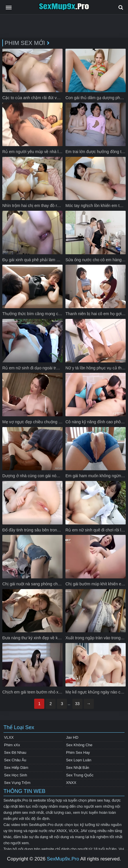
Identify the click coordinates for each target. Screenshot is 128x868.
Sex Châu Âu (15, 760)
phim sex (21, 812)
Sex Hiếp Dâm (16, 768)
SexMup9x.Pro (63, 859)
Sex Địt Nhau (15, 752)
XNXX (71, 783)
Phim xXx (12, 745)
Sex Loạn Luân (79, 760)
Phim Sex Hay (78, 752)
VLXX (9, 737)
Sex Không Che (79, 745)
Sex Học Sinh (16, 775)
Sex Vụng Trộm (17, 783)
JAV (84, 831)
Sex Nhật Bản (78, 768)
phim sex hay (99, 800)
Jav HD (72, 737)
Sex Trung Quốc (80, 775)
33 (77, 704)
